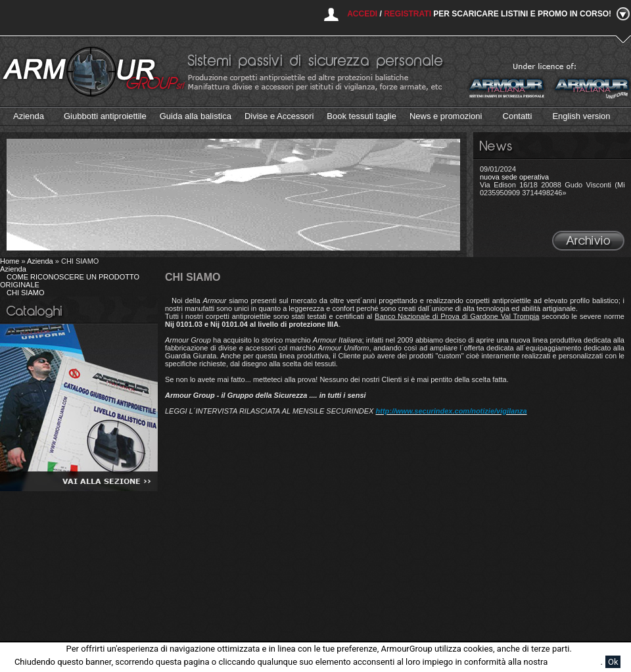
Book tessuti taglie (362, 116)
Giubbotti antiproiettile (105, 116)
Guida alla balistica (196, 116)
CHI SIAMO (25, 293)
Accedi (362, 14)
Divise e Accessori (279, 116)
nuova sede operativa (514, 177)
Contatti (518, 116)
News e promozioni (446, 116)
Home (10, 261)
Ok (613, 662)
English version (581, 116)
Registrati (408, 14)
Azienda (29, 116)
